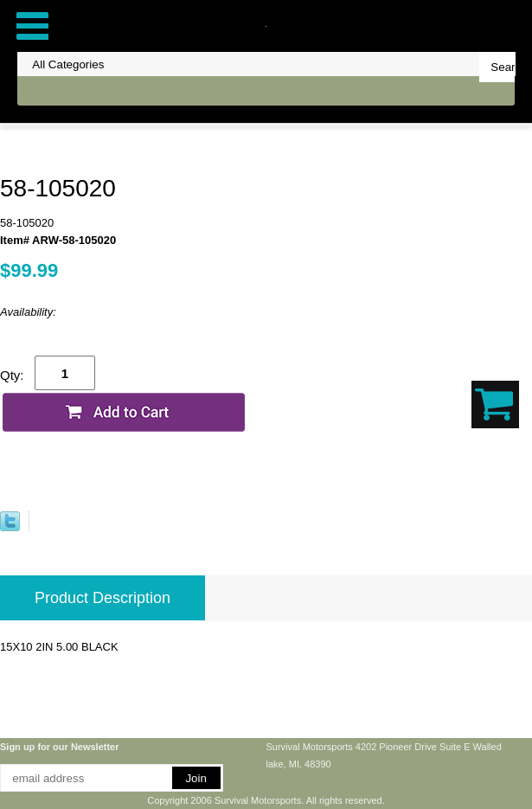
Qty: (12, 375)
